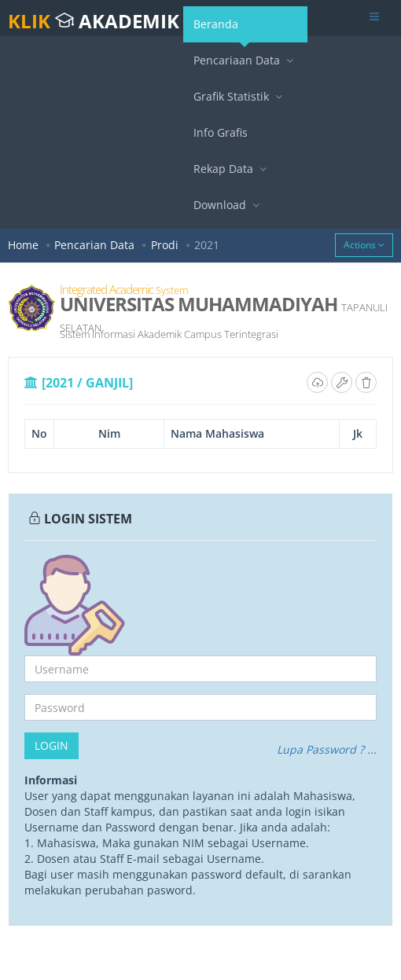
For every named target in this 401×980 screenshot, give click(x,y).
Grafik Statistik (240, 96)
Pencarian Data (94, 245)
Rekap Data (232, 169)
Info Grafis (221, 132)
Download (228, 205)
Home (23, 245)
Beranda (221, 29)
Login (52, 745)
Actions (364, 245)
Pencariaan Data (245, 60)
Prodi (165, 245)
